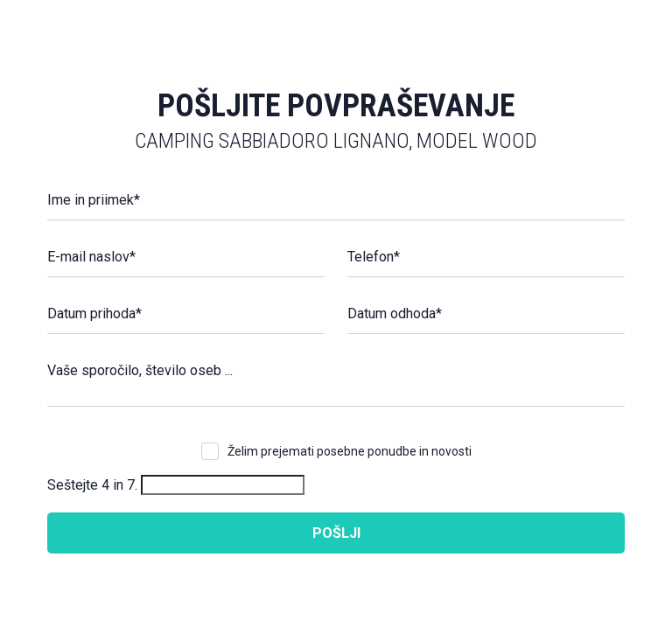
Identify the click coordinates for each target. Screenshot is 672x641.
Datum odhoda (395, 314)
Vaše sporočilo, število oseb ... (140, 370)
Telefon (374, 257)
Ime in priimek (94, 200)
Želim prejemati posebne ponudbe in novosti (350, 451)
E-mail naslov (91, 257)
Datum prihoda (94, 314)
